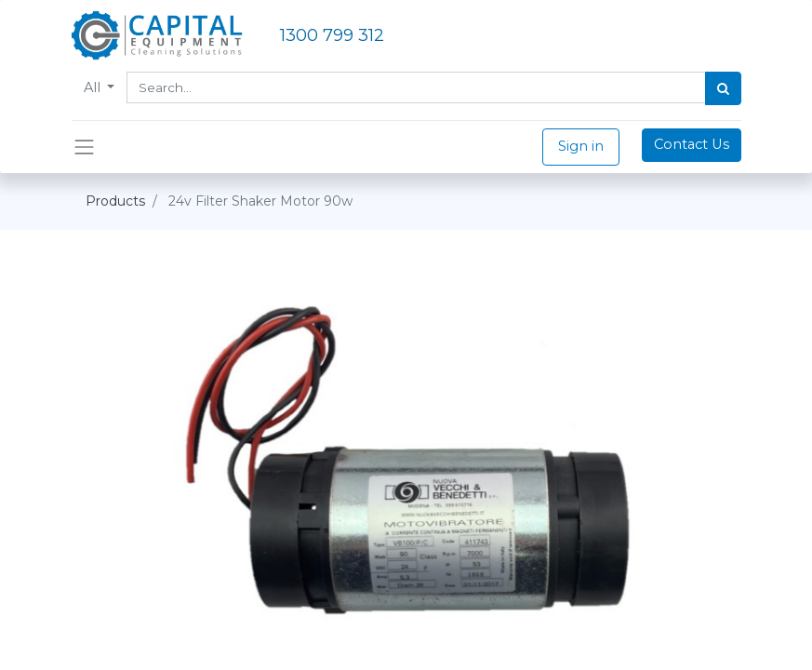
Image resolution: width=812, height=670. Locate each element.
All (94, 87)
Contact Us (692, 144)
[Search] (723, 88)
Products (115, 201)
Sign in (581, 146)
